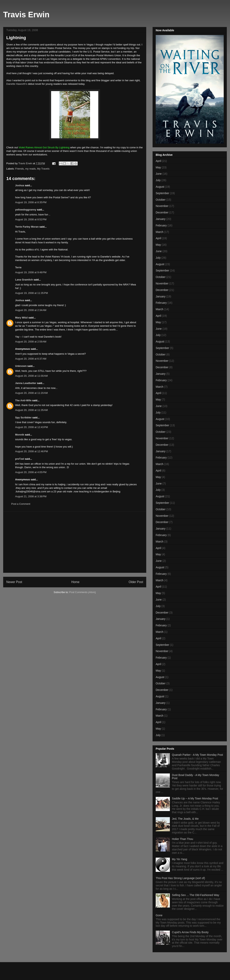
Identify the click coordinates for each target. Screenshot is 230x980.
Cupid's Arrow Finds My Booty (190, 932)
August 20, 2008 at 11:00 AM (31, 376)
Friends (20, 169)
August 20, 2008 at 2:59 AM (31, 342)
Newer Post (14, 582)
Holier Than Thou (183, 839)
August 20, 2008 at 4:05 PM (31, 472)
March (160, 232)
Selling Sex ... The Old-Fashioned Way (196, 895)
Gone (159, 915)
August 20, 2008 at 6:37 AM (31, 359)
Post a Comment (21, 504)
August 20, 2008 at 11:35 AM (31, 410)
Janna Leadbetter (26, 383)
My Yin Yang (180, 859)
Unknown (21, 366)
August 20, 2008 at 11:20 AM (31, 393)
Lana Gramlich (24, 280)
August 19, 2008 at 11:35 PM (32, 293)
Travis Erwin (26, 15)
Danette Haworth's (17, 84)
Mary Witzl (21, 318)
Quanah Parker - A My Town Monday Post (198, 755)
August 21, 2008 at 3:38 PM (31, 496)
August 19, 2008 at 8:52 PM (31, 219)
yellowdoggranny (26, 210)
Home (75, 582)
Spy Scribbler (23, 418)
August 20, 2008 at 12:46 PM (32, 451)
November (162, 206)
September (162, 193)
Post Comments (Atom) (82, 592)
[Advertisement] (75, 542)
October (161, 200)
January (161, 219)
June (159, 174)
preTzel (20, 459)
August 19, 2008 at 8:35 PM (31, 202)
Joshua (20, 185)
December (162, 212)
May (158, 167)
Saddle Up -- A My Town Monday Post (195, 798)
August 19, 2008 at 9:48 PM (31, 272)
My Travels (43, 169)
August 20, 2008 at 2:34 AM (31, 310)
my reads (30, 169)
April (158, 161)
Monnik (20, 435)
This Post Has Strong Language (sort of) (180, 878)
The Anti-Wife (23, 400)
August (160, 187)
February (161, 225)
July (158, 180)
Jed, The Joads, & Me (185, 819)
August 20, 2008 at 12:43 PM (32, 427)
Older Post (136, 582)
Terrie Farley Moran (27, 227)
